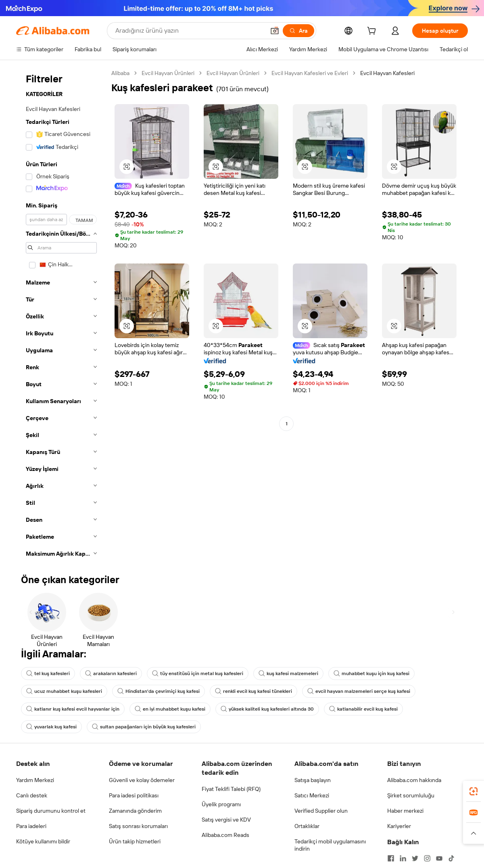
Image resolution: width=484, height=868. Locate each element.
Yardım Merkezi (35, 780)
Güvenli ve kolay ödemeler (142, 780)
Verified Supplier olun (321, 811)
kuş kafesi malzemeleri (288, 673)
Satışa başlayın (313, 780)
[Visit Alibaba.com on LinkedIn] (403, 858)
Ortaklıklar (307, 826)
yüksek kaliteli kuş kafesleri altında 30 (267, 709)
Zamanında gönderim (135, 811)
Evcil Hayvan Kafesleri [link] (387, 73)
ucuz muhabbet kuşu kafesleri (64, 691)
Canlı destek (32, 795)
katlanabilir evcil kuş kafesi (363, 709)
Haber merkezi (405, 811)
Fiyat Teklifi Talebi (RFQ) (231, 789)
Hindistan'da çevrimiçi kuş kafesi (159, 691)
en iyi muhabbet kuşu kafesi (170, 709)
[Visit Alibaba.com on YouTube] (439, 858)
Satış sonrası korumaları (138, 826)
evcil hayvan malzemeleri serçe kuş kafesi (359, 691)
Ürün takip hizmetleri (135, 841)
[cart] (373, 32)
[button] (275, 31)
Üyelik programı (221, 804)
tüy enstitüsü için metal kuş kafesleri (198, 673)
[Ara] (298, 31)
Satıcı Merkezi (312, 795)
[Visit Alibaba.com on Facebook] (391, 858)
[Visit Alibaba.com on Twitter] (415, 858)
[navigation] (61, 316)
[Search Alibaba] (189, 31)
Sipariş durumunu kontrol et (51, 811)
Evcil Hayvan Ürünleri (168, 73)
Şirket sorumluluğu (411, 795)
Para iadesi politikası (134, 795)
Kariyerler (399, 826)
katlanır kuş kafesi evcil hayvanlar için (73, 709)
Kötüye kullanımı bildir (43, 841)
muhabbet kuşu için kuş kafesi (371, 673)
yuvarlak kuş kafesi (51, 727)
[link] (474, 791)
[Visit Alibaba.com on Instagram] (427, 858)
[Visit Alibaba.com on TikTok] (451, 858)
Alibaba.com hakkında (414, 780)
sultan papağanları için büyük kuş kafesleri (144, 727)
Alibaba (120, 73)
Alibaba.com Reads (225, 835)
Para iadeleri (31, 826)
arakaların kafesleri (111, 673)
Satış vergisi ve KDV (226, 820)
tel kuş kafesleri (48, 673)
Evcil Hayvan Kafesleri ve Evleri (310, 73)
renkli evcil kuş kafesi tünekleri (253, 691)
